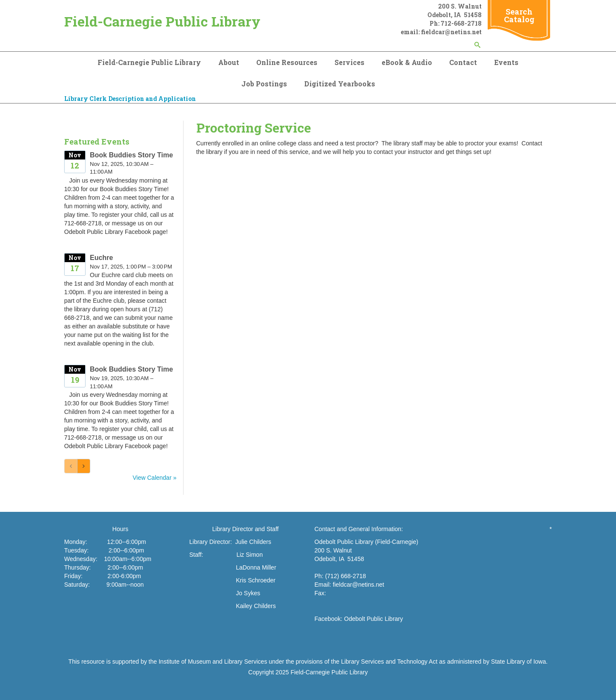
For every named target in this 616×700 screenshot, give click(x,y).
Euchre (101, 258)
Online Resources (287, 62)
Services (349, 62)
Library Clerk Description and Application (130, 99)
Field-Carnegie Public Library (162, 21)
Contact (463, 62)
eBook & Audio (407, 62)
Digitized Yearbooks (340, 84)
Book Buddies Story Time (131, 155)
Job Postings (264, 84)
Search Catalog (519, 15)
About (229, 62)
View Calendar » (154, 478)
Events (506, 62)
